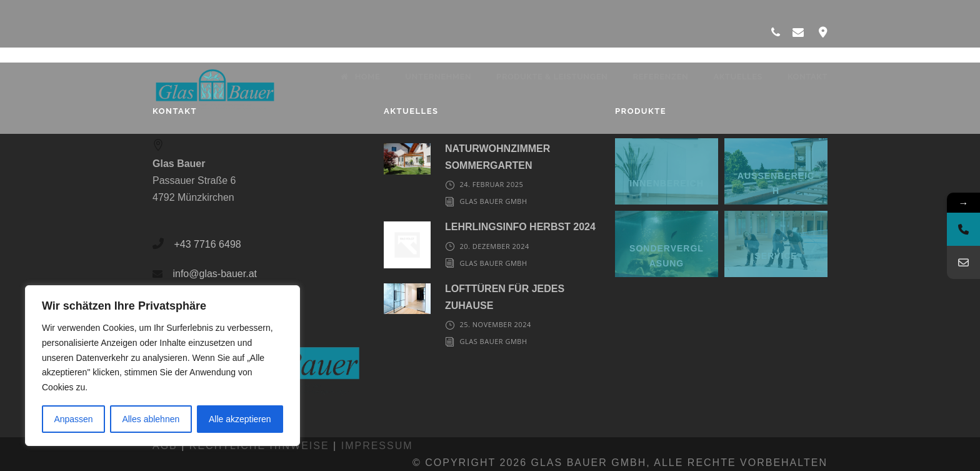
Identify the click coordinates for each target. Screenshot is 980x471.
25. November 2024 (495, 324)
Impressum (377, 446)
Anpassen (73, 419)
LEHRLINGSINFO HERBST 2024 (520, 227)
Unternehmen (438, 77)
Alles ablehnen (151, 419)
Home (360, 77)
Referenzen (660, 77)
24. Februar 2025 (491, 184)
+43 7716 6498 (207, 244)
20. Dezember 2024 (494, 246)
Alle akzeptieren (240, 419)
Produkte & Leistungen (552, 77)
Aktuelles (738, 77)
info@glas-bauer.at (215, 274)
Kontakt (807, 77)
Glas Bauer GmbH (493, 201)
